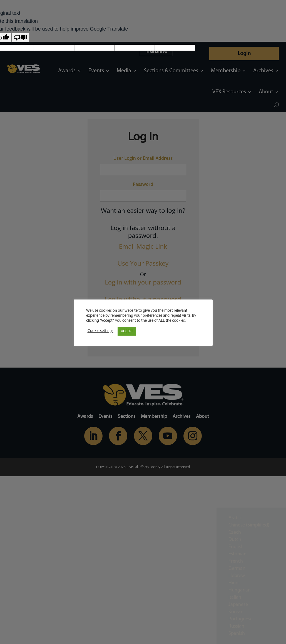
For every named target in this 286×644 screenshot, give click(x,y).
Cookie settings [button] (100, 331)
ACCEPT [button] (127, 331)
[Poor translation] (20, 38)
